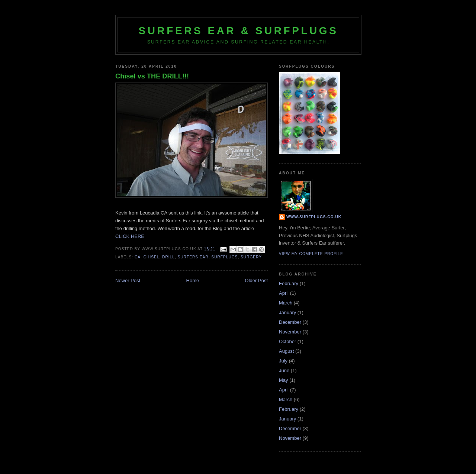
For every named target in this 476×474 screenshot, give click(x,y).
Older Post (256, 280)
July (283, 361)
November (290, 332)
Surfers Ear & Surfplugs (239, 31)
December (290, 322)
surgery (251, 257)
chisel (152, 257)
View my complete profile (311, 254)
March (286, 303)
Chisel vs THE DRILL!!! (152, 76)
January (287, 312)
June (284, 370)
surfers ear (193, 257)
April (284, 293)
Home (193, 280)
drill (168, 257)
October (287, 341)
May (284, 380)
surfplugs (224, 257)
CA (138, 257)
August (286, 351)
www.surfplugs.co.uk (314, 217)
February (289, 283)
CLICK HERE (130, 236)
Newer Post (128, 280)
